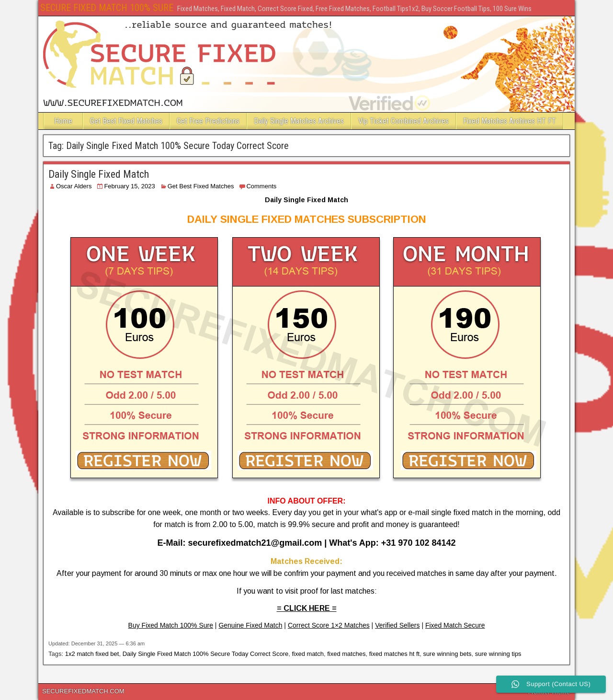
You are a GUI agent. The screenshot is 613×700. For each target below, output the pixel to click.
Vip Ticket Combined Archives (403, 121)
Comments (261, 186)
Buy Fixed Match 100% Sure (171, 625)
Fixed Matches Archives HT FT (510, 121)
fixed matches (346, 654)
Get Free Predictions (208, 121)
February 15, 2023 (129, 186)
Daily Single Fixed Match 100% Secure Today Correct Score (206, 654)
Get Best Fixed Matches (126, 121)
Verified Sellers (397, 625)
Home (63, 121)
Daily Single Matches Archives (299, 121)
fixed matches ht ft (395, 654)
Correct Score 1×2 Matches (329, 625)
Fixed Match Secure (455, 625)
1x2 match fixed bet (92, 654)
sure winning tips (498, 654)
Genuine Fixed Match (250, 625)
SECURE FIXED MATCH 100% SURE (107, 8)
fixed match (307, 654)
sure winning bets (447, 654)
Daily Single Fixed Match (99, 174)
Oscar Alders (74, 186)
